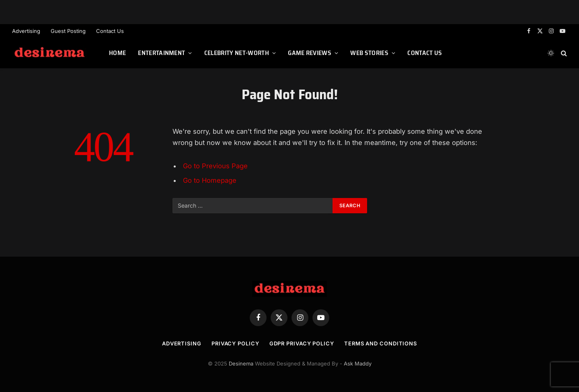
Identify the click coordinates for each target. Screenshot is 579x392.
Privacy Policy (235, 343)
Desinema (241, 363)
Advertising (26, 31)
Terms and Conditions (381, 343)
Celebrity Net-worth (237, 53)
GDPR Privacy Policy (302, 343)
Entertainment (161, 53)
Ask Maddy (358, 363)
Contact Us (110, 31)
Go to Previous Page (215, 166)
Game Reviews (310, 53)
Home (117, 53)
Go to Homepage (210, 180)
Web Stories (369, 53)
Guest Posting (68, 31)
